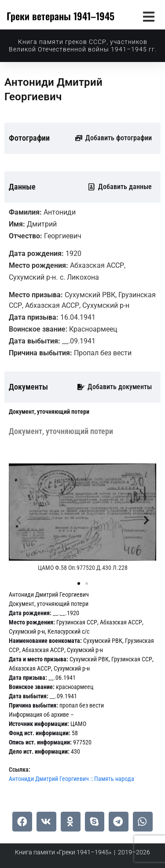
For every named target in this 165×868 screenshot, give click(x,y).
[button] (148, 16)
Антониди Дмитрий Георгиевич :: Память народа (71, 779)
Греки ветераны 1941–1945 (60, 16)
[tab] (49, 412)
